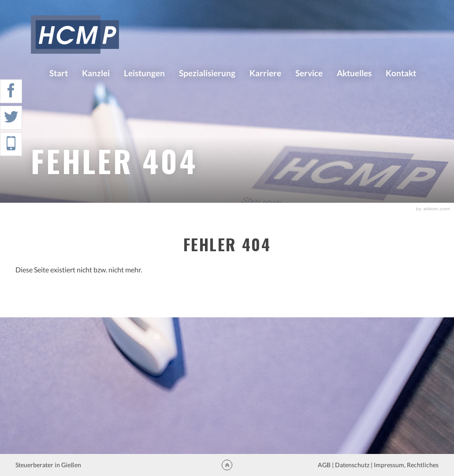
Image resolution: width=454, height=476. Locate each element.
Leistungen (144, 73)
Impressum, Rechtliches (406, 465)
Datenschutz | (354, 465)
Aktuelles (354, 73)
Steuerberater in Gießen (49, 465)
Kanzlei (96, 73)
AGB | (325, 465)
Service (309, 73)
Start (59, 73)
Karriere (265, 73)
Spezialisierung (207, 73)
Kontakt (401, 73)
